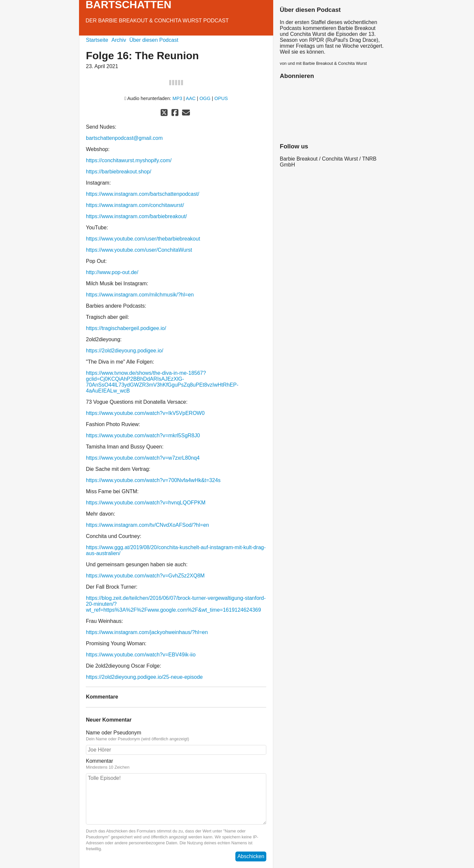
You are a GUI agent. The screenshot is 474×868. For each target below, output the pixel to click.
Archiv (119, 40)
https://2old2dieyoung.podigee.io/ (125, 351)
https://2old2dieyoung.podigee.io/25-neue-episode (144, 677)
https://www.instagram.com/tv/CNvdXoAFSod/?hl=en (147, 525)
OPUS (221, 98)
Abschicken (251, 856)
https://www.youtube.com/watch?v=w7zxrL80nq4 (143, 458)
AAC (191, 98)
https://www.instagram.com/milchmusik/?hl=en (140, 295)
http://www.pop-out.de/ (112, 272)
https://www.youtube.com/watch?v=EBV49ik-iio (141, 655)
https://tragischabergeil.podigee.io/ (126, 328)
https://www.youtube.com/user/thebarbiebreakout (143, 239)
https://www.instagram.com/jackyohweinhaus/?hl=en (147, 632)
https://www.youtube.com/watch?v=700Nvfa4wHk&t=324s (153, 480)
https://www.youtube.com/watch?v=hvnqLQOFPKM (146, 503)
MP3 (177, 98)
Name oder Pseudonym (176, 736)
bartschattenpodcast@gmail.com (124, 138)
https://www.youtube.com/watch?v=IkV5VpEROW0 (145, 413)
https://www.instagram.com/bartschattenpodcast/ (143, 194)
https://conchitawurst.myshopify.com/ (129, 160)
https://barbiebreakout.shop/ (118, 172)
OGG (205, 98)
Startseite (97, 40)
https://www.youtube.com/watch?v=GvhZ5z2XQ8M (145, 576)
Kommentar (176, 764)
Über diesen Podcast (154, 40)
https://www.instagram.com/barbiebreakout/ (136, 216)
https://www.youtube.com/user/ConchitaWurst (139, 250)
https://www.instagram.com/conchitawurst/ (135, 205)
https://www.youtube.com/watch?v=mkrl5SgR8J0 (143, 435)
